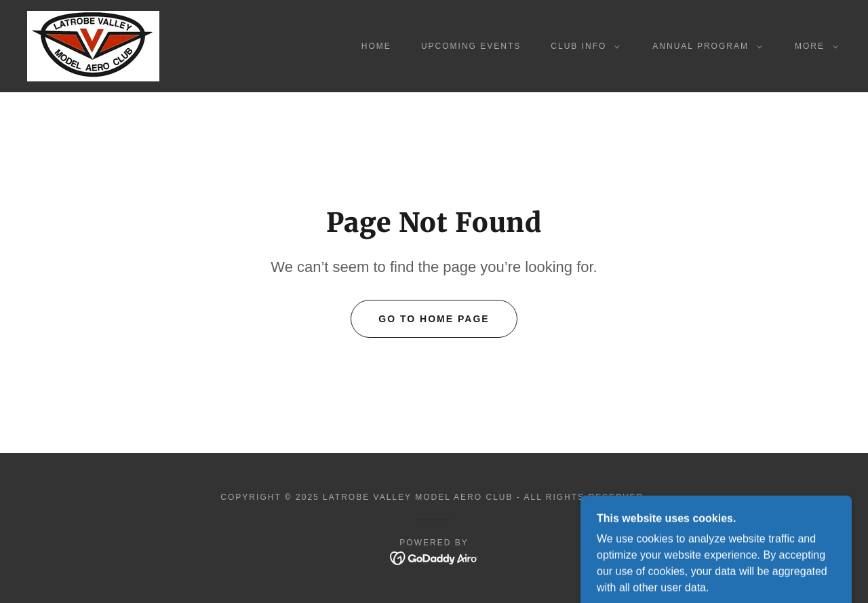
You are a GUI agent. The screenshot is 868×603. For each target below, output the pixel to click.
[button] (583, 46)
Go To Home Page (434, 319)
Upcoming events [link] (471, 46)
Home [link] (376, 46)
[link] (93, 45)
